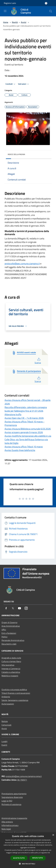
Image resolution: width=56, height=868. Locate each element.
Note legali (6, 829)
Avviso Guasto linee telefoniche (20, 450)
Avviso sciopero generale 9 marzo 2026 (24, 432)
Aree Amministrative (11, 626)
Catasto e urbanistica (11, 672)
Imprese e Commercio (11, 669)
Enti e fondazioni (9, 633)
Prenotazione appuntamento (14, 794)
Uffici (4, 630)
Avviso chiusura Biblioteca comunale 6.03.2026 (28, 429)
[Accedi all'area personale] (46, 3)
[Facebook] (6, 608)
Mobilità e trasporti (10, 676)
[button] (28, 864)
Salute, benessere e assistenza (15, 700)
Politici (4, 637)
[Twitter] (13, 608)
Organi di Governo (9, 622)
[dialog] (28, 850)
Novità (15, 22)
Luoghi (4, 741)
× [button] (53, 835)
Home (6, 22)
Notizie (5, 721)
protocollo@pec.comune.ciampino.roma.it (24, 776)
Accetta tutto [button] (19, 858)
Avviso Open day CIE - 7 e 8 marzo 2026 (24, 418)
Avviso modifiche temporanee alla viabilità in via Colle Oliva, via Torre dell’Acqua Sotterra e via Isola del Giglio (28, 439)
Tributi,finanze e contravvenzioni (16, 693)
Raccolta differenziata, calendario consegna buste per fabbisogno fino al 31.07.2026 (26, 409)
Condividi (11, 84)
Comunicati (6, 725)
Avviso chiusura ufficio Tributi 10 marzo (24, 447)
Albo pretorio (7, 822)
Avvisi (24, 22)
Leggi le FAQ (7, 801)
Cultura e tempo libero (11, 661)
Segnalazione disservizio (12, 797)
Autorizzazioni (8, 704)
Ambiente (6, 697)
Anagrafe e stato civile (11, 658)
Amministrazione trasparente (14, 818)
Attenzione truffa (13, 414)
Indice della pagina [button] (16, 154)
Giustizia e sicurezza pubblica (14, 689)
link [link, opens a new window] (49, 853)
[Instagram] (26, 608)
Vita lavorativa (8, 665)
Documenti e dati (9, 644)
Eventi (4, 745)
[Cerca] (51, 11)
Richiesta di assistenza (11, 804)
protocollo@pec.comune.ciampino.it (22, 264)
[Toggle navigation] (5, 11)
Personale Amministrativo (13, 640)
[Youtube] (19, 608)
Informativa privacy (10, 825)
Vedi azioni (24, 84)
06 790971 (22, 780)
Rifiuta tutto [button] (38, 858)
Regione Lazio (10, 3)
